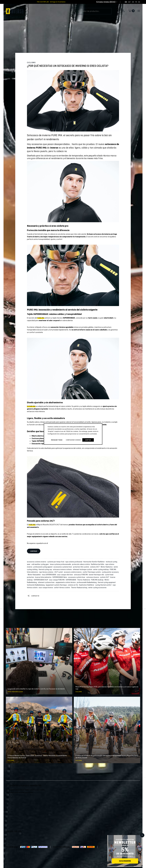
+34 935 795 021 (14, 831)
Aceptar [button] (88, 440)
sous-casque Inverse (46, 588)
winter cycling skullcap (101, 569)
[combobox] (106, 2)
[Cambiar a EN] (133, 2)
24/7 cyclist (59, 572)
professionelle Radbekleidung (87, 582)
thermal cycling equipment (107, 582)
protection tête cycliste (81, 567)
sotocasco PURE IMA (81, 575)
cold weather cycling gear (40, 564)
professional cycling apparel (43, 567)
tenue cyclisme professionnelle (61, 564)
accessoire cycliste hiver (77, 577)
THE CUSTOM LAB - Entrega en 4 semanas (51, 2)
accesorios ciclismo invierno (37, 562)
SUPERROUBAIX (71, 580)
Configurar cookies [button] (73, 440)
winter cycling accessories (97, 588)
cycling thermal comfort (104, 585)
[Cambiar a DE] (139, 2)
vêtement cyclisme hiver (47, 582)
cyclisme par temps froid (56, 562)
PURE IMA (41, 318)
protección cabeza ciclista (81, 564)
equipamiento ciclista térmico (66, 582)
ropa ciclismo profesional (74, 562)
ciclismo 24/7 (95, 567)
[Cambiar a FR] (136, 2)
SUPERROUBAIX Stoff (41, 580)
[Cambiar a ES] (126, 2)
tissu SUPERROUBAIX (49, 575)
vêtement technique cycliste (83, 569)
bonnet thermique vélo (97, 575)
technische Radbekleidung (36, 585)
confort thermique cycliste (92, 572)
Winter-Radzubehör (35, 575)
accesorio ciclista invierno (73, 572)
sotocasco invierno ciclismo (63, 569)
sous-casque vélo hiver (65, 575)
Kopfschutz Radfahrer (87, 585)
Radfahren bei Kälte (98, 564)
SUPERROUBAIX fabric (60, 577)
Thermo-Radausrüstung (79, 588)
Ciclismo (31, 63)
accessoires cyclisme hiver (63, 567)
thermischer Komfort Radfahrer (94, 562)
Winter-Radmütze (107, 567)
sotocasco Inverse (93, 577)
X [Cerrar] (142, 835)
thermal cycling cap (46, 569)
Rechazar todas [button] (57, 440)
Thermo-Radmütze (84, 580)
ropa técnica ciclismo (46, 572)
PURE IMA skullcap (98, 580)
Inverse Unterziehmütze (44, 577)
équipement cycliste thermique (57, 585)
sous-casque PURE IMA (57, 580)
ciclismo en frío (73, 585)
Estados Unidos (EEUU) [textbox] (106, 2)
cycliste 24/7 (105, 577)
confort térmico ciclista (62, 588)
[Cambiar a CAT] (129, 2)
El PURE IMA (31, 406)
